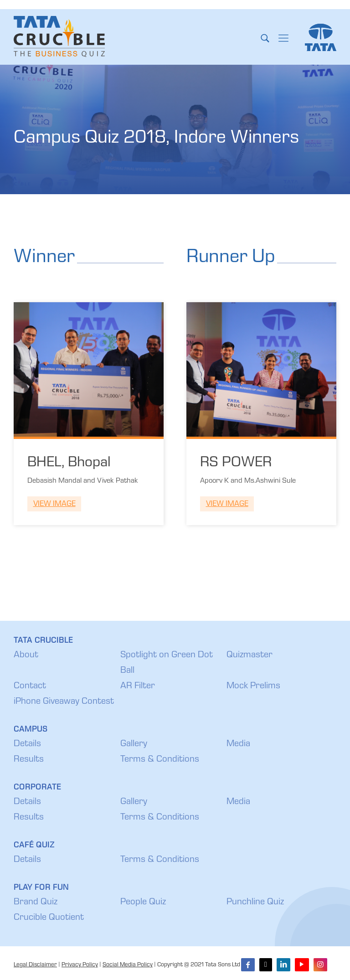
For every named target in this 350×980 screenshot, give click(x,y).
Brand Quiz (36, 903)
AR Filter (138, 686)
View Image (54, 504)
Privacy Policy (80, 965)
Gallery (134, 744)
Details (27, 744)
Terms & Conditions (160, 760)
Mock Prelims (253, 686)
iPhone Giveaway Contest (64, 702)
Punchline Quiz (255, 903)
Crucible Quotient (49, 918)
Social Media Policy (128, 965)
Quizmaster (250, 655)
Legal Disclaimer (35, 965)
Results (29, 760)
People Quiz (143, 903)
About (26, 655)
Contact (30, 686)
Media (238, 744)
